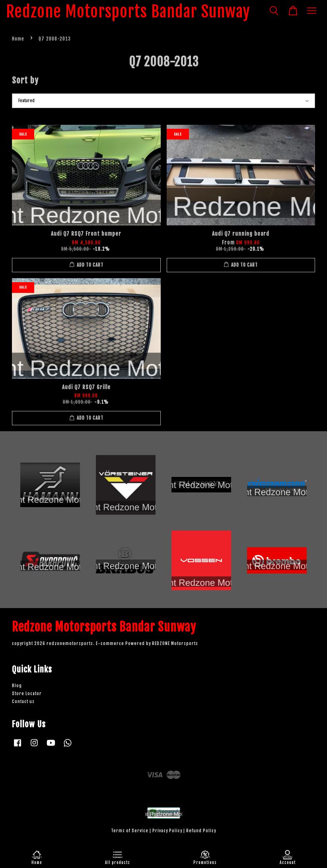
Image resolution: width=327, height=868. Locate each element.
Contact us (23, 702)
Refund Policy (201, 831)
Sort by (25, 80)
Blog (17, 686)
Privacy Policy (167, 831)
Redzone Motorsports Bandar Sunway (128, 12)
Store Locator (27, 694)
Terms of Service (130, 831)
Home (18, 39)
